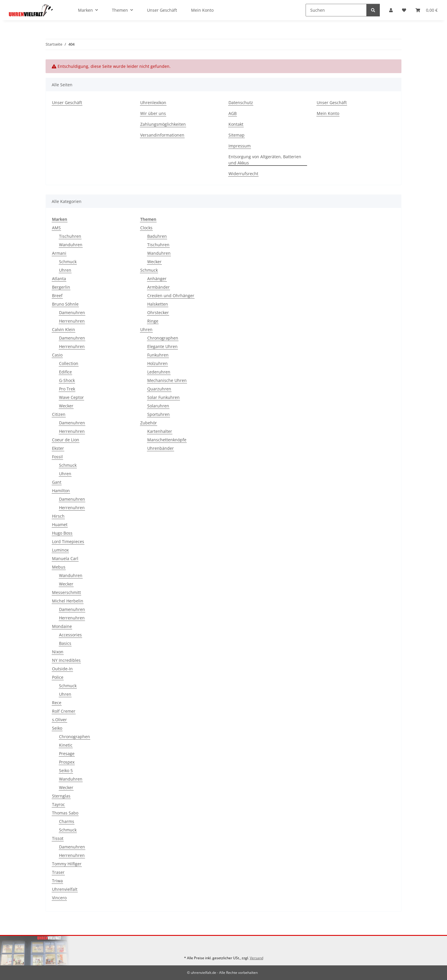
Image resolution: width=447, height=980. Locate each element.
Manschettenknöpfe (167, 440)
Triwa (57, 881)
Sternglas (61, 796)
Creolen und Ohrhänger (171, 296)
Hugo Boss (62, 533)
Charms (67, 821)
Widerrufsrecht (243, 174)
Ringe (153, 321)
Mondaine (62, 626)
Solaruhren (158, 406)
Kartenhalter (160, 431)
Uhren (65, 270)
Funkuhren (158, 355)
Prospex (67, 762)
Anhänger (157, 279)
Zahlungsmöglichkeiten (163, 124)
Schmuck (68, 262)
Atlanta (59, 279)
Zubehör (149, 423)
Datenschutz (241, 103)
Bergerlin (61, 287)
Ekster (58, 448)
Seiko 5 (66, 770)
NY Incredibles (66, 660)
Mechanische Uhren (167, 380)
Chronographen (74, 737)
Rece (57, 703)
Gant (57, 482)
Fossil (57, 457)
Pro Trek (67, 389)
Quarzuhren (159, 389)
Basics (65, 643)
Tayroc (58, 804)
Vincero (59, 898)
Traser (58, 872)
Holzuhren (157, 363)
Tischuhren (70, 236)
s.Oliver (59, 720)
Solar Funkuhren (163, 397)
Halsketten (158, 304)
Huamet (60, 525)
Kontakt (236, 124)
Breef (57, 296)
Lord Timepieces (68, 541)
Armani (59, 253)
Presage (67, 753)
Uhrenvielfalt (65, 889)
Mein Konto (202, 10)
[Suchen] (336, 10)
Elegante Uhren (162, 346)
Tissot (58, 838)
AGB (233, 113)
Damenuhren (72, 312)
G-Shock (67, 380)
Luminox (60, 550)
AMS (56, 228)
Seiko (57, 728)
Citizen (59, 414)
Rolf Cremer (64, 711)
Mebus (59, 567)
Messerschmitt (66, 592)
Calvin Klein (64, 329)
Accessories (70, 635)
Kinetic (66, 745)
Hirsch (58, 516)
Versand (257, 958)
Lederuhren (159, 372)
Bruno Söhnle (65, 304)
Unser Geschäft (162, 10)
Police (58, 677)
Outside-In (62, 669)
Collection (69, 363)
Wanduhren (71, 245)
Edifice (65, 372)
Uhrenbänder (161, 448)
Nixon (58, 652)
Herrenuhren (72, 321)
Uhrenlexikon (153, 103)
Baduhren (157, 236)
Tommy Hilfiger (67, 864)
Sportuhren (158, 414)
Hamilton (61, 491)
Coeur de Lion (66, 440)
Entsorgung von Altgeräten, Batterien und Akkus (265, 160)
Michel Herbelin (68, 601)
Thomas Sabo (65, 813)
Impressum (240, 146)
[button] (391, 10)
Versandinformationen (162, 135)
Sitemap (237, 135)
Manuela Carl (65, 558)
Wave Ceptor (71, 397)
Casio (57, 355)
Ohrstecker (158, 312)
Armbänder (158, 287)
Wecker (66, 406)
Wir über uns (153, 113)
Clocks (146, 228)
